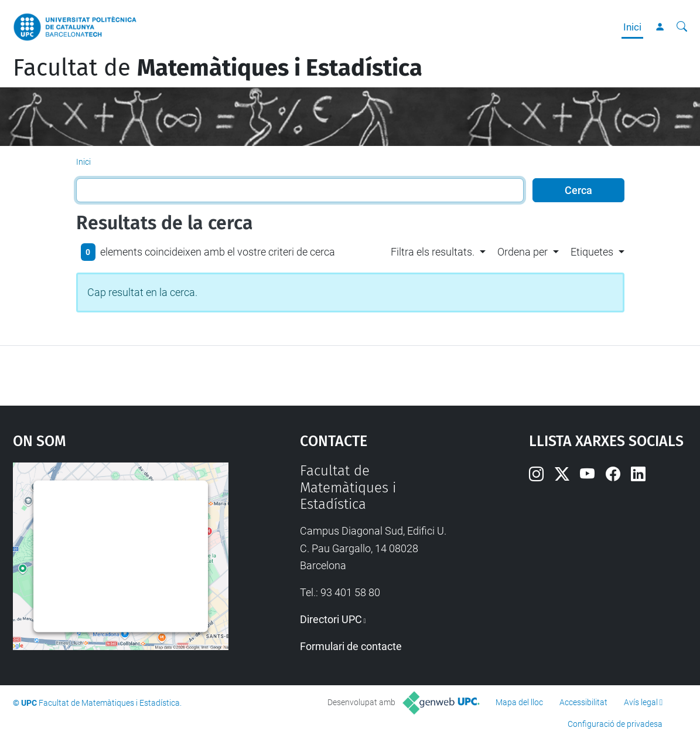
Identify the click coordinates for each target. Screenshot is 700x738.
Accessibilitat (583, 702)
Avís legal (641, 702)
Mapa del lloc (519, 702)
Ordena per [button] (523, 252)
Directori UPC (331, 619)
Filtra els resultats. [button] (433, 252)
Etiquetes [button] (592, 252)
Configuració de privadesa (615, 724)
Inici (632, 27)
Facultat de (218, 68)
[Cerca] (682, 27)
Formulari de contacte (351, 646)
